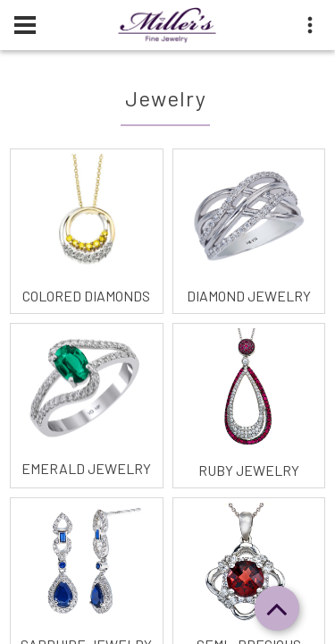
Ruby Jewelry (249, 470)
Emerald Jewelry (86, 468)
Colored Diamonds (86, 296)
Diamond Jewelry (249, 296)
